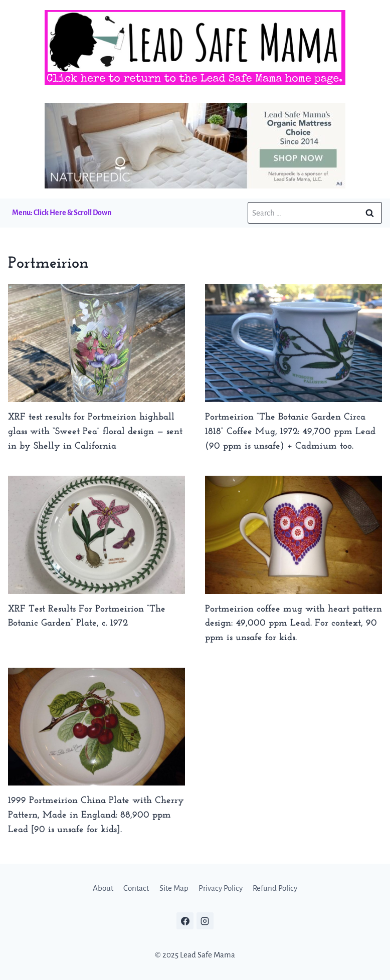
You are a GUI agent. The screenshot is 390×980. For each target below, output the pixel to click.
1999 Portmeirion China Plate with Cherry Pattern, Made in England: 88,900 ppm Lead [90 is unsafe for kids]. (96, 815)
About (103, 888)
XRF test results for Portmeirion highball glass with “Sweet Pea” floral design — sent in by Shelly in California (95, 432)
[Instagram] (205, 921)
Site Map (174, 888)
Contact (136, 888)
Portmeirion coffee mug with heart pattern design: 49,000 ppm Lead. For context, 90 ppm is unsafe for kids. (294, 624)
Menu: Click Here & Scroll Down (62, 213)
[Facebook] (185, 921)
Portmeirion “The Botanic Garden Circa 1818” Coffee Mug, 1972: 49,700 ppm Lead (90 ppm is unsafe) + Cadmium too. (290, 432)
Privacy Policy (221, 888)
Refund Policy (275, 888)
